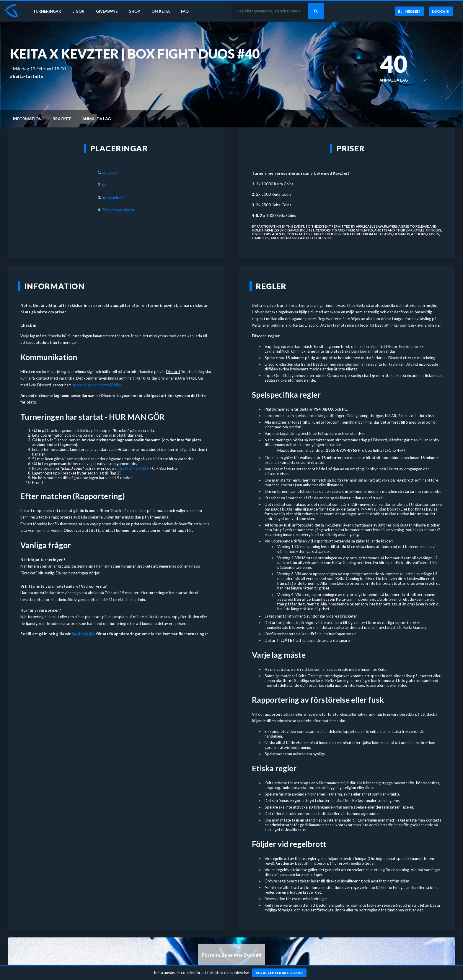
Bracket (62, 119)
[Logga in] (441, 12)
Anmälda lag (97, 119)
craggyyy (110, 172)
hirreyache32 (113, 197)
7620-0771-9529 (133, 468)
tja (104, 185)
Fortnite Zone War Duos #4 (232, 955)
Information (27, 119)
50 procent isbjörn (118, 210)
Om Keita (164, 11)
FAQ (190, 11)
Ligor (80, 11)
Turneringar (48, 11)
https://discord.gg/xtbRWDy (96, 385)
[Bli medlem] (409, 12)
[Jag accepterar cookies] (279, 973)
